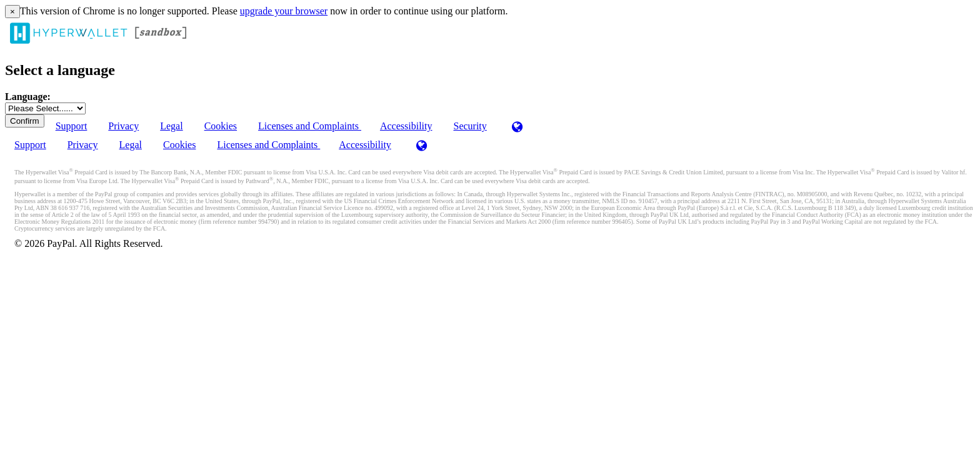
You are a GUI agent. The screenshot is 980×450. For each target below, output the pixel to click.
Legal (171, 126)
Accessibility (406, 126)
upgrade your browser (284, 11)
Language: (28, 97)
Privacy (123, 126)
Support (72, 126)
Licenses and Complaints (310, 126)
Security (470, 126)
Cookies (221, 126)
